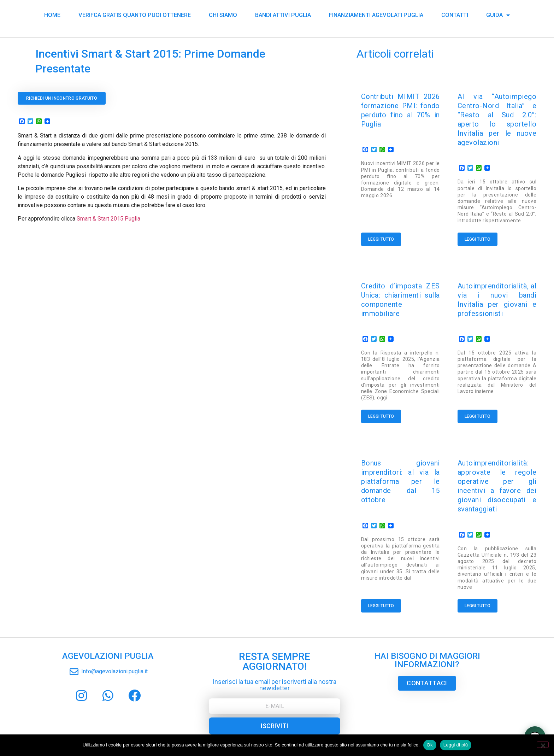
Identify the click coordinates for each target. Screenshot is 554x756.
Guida (498, 14)
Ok (430, 745)
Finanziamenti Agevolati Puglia (376, 14)
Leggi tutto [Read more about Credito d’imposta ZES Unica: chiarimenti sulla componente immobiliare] (381, 410)
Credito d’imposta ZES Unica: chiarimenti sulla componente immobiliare (400, 295)
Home (52, 14)
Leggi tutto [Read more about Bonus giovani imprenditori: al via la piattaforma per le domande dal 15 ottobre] (381, 593)
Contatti (455, 14)
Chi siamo (223, 14)
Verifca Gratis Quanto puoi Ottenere (135, 14)
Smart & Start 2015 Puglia (108, 219)
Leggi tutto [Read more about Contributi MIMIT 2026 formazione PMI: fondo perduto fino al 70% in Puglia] (381, 239)
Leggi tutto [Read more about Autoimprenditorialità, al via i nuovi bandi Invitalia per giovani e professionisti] (478, 410)
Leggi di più (456, 745)
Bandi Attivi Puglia (283, 14)
